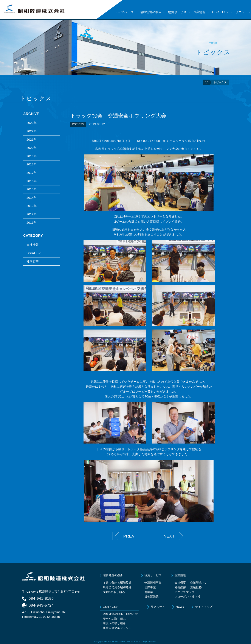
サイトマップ (204, 607)
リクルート (243, 12)
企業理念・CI (199, 583)
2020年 (32, 148)
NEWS (180, 607)
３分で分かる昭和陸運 (117, 583)
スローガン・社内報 (187, 597)
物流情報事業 (153, 583)
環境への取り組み (114, 623)
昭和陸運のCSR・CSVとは (120, 614)
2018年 (32, 164)
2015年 (32, 189)
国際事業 (150, 587)
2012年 (32, 214)
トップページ (124, 12)
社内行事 (33, 261)
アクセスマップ (185, 592)
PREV (129, 536)
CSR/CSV (34, 253)
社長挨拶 (180, 587)
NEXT (169, 536)
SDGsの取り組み (114, 592)
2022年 (32, 131)
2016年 (32, 181)
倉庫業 (149, 592)
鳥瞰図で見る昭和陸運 (117, 587)
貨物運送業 (152, 597)
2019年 (32, 156)
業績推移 (196, 587)
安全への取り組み (114, 619)
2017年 (32, 173)
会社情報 (33, 245)
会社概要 (180, 583)
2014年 (32, 198)
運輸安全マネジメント (117, 628)
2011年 (32, 223)
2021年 (32, 140)
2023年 (32, 123)
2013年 (32, 206)
